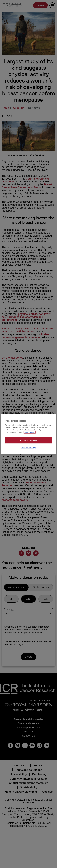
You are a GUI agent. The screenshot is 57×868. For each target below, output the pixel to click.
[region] (28, 434)
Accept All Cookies (28, 440)
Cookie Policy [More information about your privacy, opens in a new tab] (30, 432)
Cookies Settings (28, 448)
